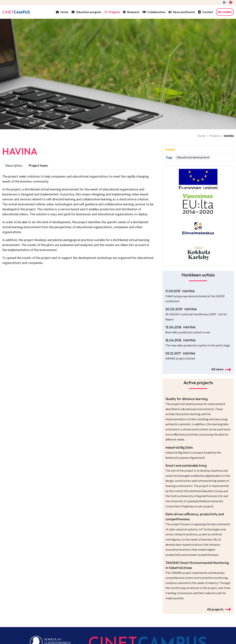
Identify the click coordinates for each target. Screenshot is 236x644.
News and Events (182, 12)
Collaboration (154, 12)
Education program (86, 12)
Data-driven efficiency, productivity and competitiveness (198, 534)
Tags (169, 157)
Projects (112, 12)
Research (131, 12)
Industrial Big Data (193, 453)
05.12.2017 (180, 356)
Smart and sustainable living (198, 486)
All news (221, 369)
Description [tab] (14, 165)
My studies (225, 12)
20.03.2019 (196, 314)
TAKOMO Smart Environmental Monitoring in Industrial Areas (198, 580)
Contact (205, 12)
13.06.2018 (188, 330)
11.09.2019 (195, 296)
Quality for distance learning (198, 419)
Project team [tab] (38, 165)
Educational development (193, 157)
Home (62, 12)
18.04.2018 (198, 343)
